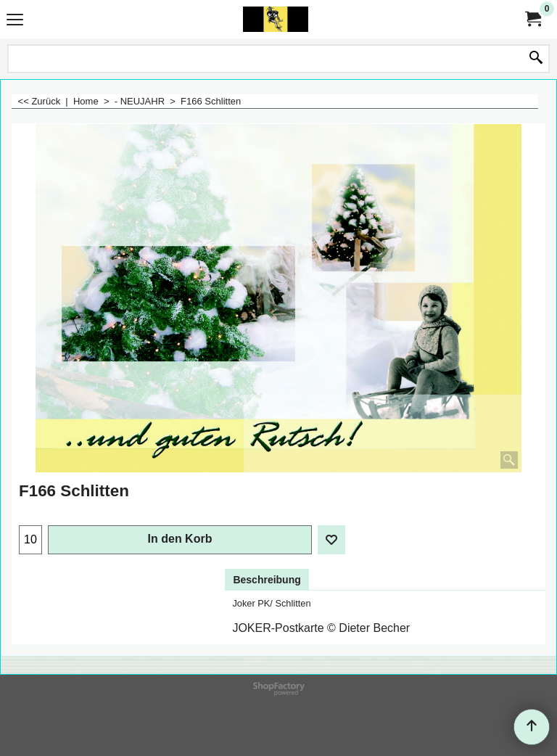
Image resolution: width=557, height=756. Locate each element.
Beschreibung (267, 580)
